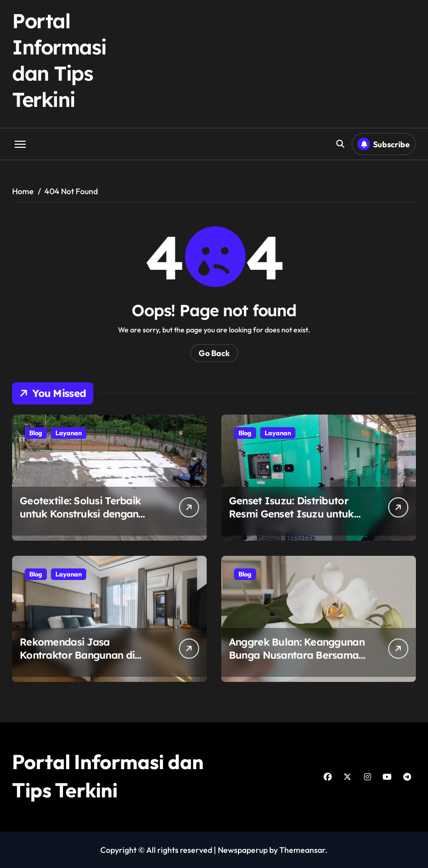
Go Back (214, 353)
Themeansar (302, 850)
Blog (36, 433)
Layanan (69, 433)
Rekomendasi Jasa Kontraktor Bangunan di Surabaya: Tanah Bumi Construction (77, 661)
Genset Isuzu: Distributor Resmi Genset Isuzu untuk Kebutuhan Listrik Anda (291, 514)
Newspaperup (243, 850)
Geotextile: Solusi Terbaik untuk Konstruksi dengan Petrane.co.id (80, 514)
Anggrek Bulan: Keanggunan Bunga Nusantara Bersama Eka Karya (297, 655)
